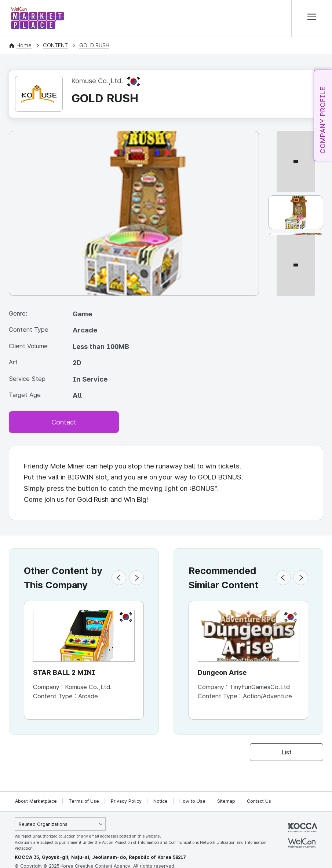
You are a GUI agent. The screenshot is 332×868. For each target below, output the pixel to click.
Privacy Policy (126, 801)
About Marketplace (36, 801)
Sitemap (226, 801)
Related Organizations (43, 824)
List (287, 752)
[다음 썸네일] (296, 293)
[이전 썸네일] (296, 134)
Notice (160, 801)
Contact (64, 422)
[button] (119, 578)
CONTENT (55, 45)
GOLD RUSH (94, 45)
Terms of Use (84, 801)
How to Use (192, 801)
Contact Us (259, 801)
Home (24, 45)
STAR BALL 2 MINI (64, 673)
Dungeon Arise (222, 673)
